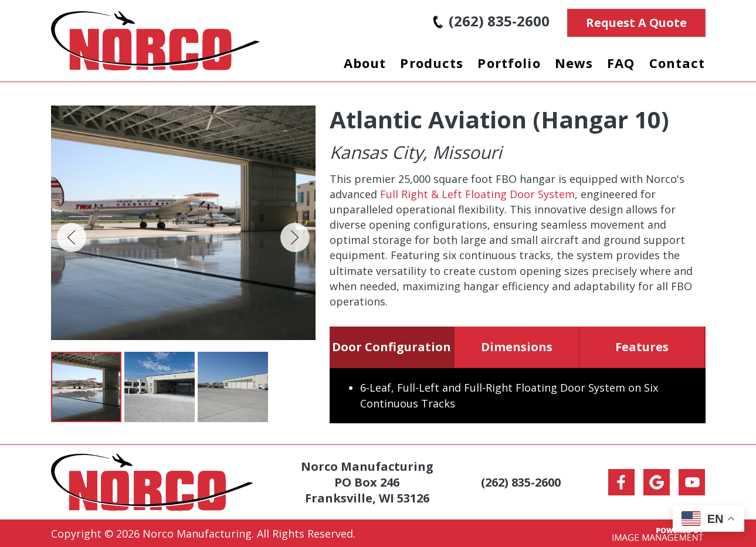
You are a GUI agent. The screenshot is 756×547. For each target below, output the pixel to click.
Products (432, 63)
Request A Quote (636, 23)
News (574, 63)
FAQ (621, 63)
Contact (677, 63)
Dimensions (517, 347)
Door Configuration (391, 347)
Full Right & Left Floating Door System (477, 194)
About (365, 63)
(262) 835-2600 (491, 21)
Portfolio (509, 63)
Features (642, 347)
